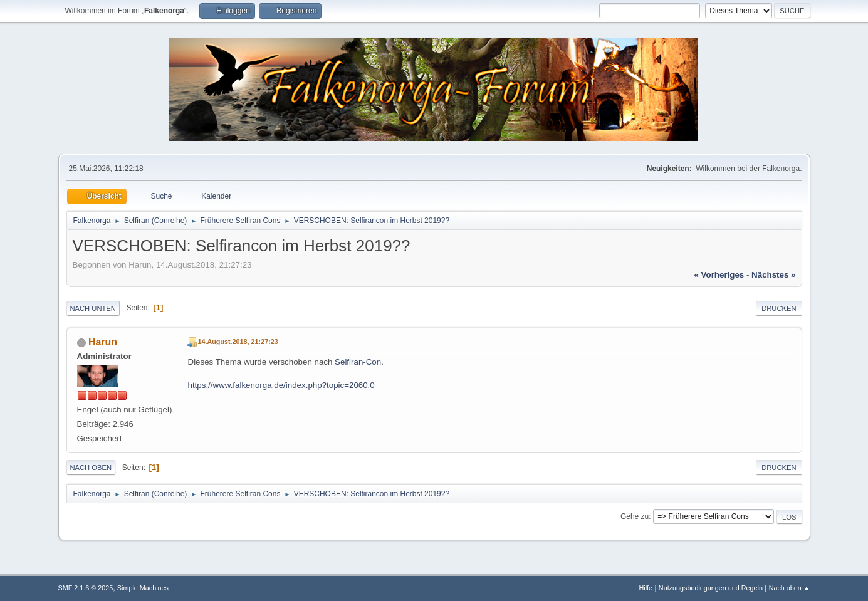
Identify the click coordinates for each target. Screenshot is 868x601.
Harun (103, 342)
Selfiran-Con (358, 362)
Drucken (779, 308)
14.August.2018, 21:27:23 (238, 342)
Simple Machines (143, 588)
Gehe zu (635, 516)
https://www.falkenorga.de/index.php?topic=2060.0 (281, 385)
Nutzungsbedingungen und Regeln (711, 588)
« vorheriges (719, 275)
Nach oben (91, 468)
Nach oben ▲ (790, 588)
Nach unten (93, 308)
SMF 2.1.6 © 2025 (86, 588)
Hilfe (646, 588)
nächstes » (773, 275)
